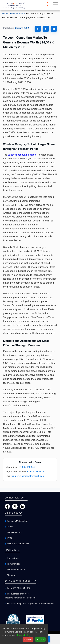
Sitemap (10, 575)
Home (5, 13)
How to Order (12, 558)
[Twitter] (15, 506)
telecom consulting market (23, 155)
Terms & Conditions (15, 569)
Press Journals (17, 13)
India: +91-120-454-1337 (18, 588)
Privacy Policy (12, 564)
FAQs (8, 538)
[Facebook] (7, 506)
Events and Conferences (17, 544)
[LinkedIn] (23, 506)
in (54, 29)
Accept (40, 639)
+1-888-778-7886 (35, 472)
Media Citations (13, 532)
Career (9, 527)
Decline (28, 639)
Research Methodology (16, 521)
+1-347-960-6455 (28, 467)
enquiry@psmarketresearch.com (28, 476)
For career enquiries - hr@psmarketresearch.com (29, 603)
